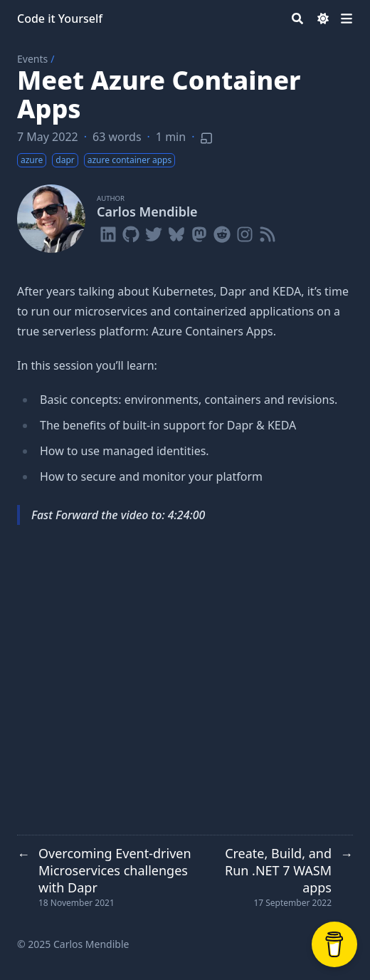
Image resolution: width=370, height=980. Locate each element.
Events (32, 59)
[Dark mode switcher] (323, 19)
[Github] (131, 231)
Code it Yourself (60, 19)
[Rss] (268, 231)
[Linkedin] (108, 231)
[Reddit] (222, 231)
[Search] (297, 19)
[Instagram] (245, 231)
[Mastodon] (199, 231)
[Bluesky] (176, 231)
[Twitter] (154, 231)
